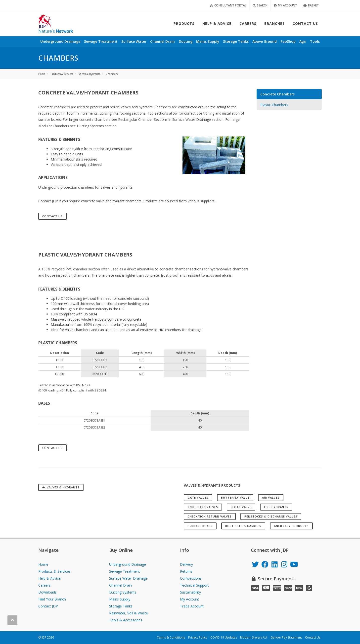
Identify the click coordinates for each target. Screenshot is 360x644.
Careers (45, 585)
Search (260, 5)
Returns (186, 571)
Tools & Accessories (126, 620)
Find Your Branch (52, 599)
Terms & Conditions (171, 637)
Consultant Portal (228, 5)
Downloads (47, 592)
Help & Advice (49, 578)
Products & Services (54, 571)
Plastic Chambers (274, 105)
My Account (285, 5)
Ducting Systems (123, 592)
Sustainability (190, 592)
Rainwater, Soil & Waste (129, 613)
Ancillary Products (291, 526)
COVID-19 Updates (224, 637)
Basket (311, 5)
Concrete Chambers (277, 94)
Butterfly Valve (235, 497)
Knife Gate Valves (203, 507)
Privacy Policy (198, 637)
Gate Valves (198, 497)
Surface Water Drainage (128, 578)
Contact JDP (48, 606)
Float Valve (241, 507)
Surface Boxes (200, 526)
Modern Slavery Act (254, 637)
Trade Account (192, 606)
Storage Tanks (121, 606)
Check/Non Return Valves (210, 516)
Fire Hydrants (276, 507)
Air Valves (271, 497)
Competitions (191, 578)
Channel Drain (120, 585)
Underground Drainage (128, 564)
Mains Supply (120, 599)
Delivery (186, 564)
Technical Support (194, 585)
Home (43, 564)
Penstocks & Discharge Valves (271, 516)
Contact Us (52, 216)
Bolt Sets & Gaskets (243, 526)
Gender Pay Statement (286, 637)
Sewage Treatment (125, 571)
